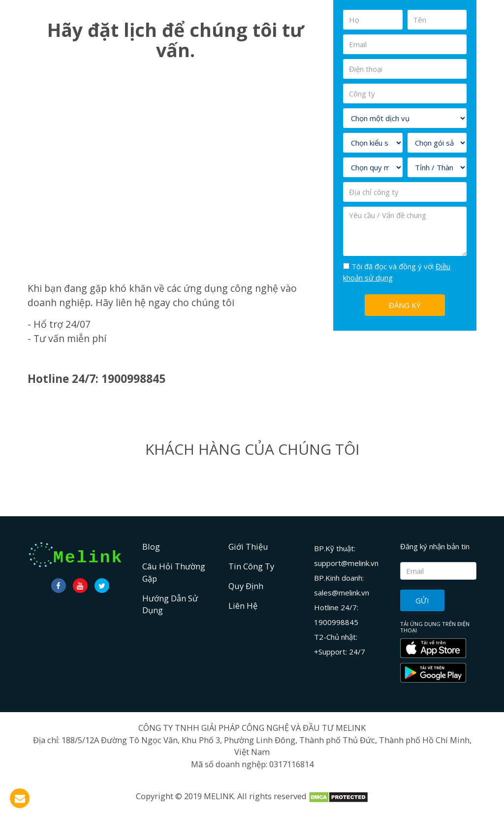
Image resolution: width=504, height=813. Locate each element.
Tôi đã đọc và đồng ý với (397, 272)
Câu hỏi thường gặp (174, 572)
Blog (151, 547)
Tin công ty (251, 566)
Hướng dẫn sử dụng (170, 604)
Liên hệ (243, 606)
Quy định (246, 586)
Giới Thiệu (248, 547)
